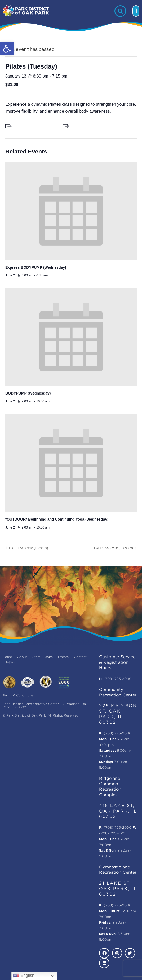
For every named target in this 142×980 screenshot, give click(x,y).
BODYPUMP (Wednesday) (28, 393)
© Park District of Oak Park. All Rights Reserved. (41, 716)
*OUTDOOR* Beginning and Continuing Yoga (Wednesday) (57, 519)
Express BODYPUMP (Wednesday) (36, 267)
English (24, 976)
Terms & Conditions (18, 696)
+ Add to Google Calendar (35, 126)
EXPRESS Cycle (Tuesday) (28, 548)
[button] (7, 49)
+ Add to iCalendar (87, 126)
